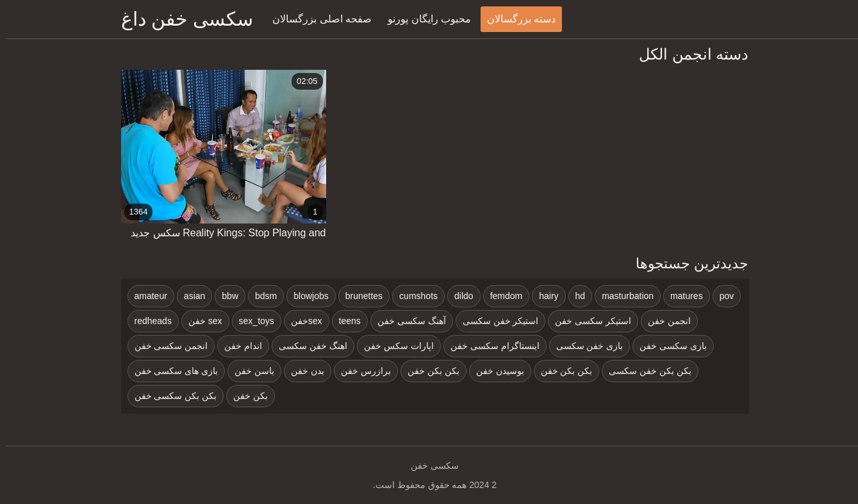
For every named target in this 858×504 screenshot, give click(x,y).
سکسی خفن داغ (182, 19)
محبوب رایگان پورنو (424, 19)
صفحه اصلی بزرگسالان (316, 19)
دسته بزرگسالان (516, 19)
